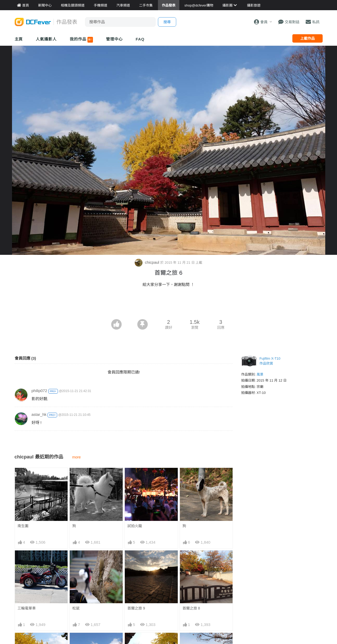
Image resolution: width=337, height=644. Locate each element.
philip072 (39, 391)
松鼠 (76, 608)
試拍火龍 (135, 526)
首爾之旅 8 (191, 608)
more (77, 457)
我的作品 (81, 40)
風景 (260, 374)
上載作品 (308, 38)
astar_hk (39, 414)
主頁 (19, 39)
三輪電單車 (27, 608)
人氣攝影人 (46, 39)
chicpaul (147, 262)
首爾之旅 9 (136, 608)
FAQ (140, 39)
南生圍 (23, 526)
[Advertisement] (169, 305)
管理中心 (114, 39)
